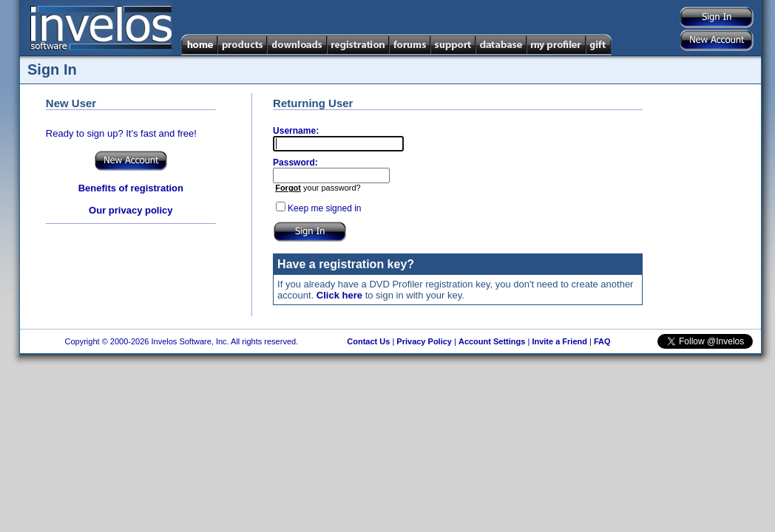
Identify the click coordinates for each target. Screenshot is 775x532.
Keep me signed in (324, 208)
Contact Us (368, 341)
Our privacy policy (131, 210)
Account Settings (492, 341)
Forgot (288, 188)
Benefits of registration (131, 188)
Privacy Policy (424, 341)
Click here (339, 295)
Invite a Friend (559, 341)
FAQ (602, 341)
